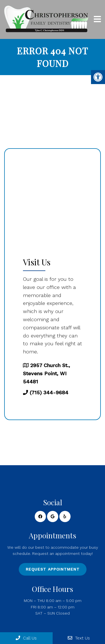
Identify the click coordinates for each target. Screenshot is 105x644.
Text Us (79, 638)
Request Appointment (53, 569)
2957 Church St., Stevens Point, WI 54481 (46, 373)
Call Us (26, 638)
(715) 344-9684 (49, 392)
